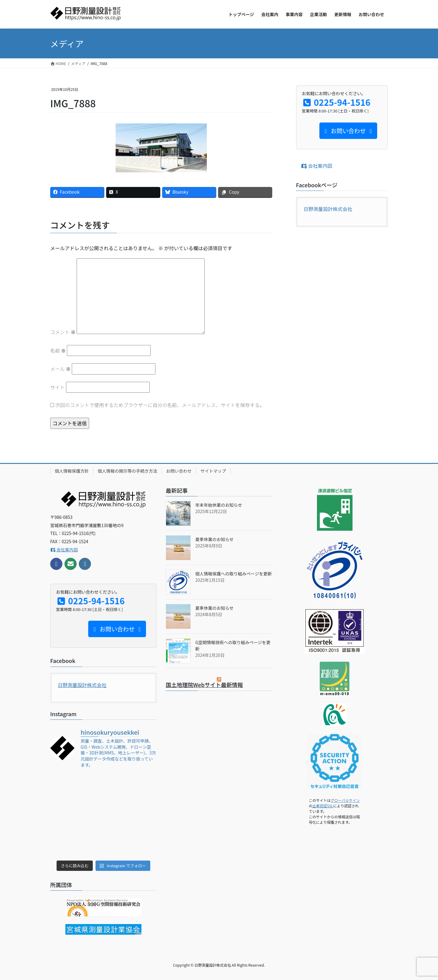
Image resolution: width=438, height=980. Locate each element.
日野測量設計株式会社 (328, 209)
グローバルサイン (345, 800)
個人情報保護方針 (72, 471)
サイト (57, 387)
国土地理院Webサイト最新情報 (204, 685)
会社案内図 (317, 166)
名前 (58, 350)
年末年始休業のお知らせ (219, 505)
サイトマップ (213, 471)
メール (61, 369)
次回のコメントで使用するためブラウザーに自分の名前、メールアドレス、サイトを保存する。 (160, 405)
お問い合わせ (179, 471)
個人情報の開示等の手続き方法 (127, 471)
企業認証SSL (323, 806)
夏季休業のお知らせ (214, 539)
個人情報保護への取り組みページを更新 (234, 574)
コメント (63, 332)
